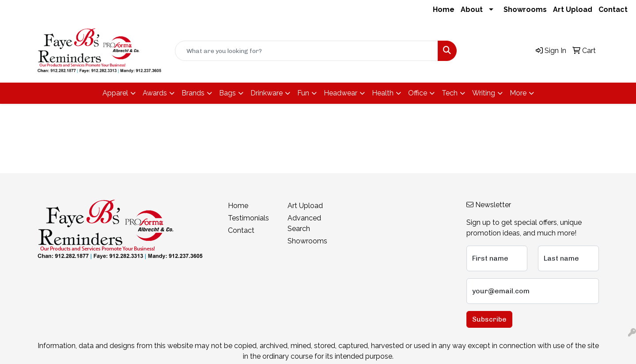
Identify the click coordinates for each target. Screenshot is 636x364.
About (472, 9)
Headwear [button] (341, 93)
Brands (193, 93)
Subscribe (489, 319)
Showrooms (525, 9)
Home (444, 9)
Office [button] (418, 93)
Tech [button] (450, 93)
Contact (613, 9)
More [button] (518, 93)
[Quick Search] (307, 51)
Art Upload (573, 9)
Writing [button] (484, 93)
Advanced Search (304, 223)
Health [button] (383, 93)
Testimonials (248, 218)
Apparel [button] (115, 93)
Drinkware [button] (267, 93)
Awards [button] (155, 93)
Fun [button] (303, 93)
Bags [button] (227, 93)
